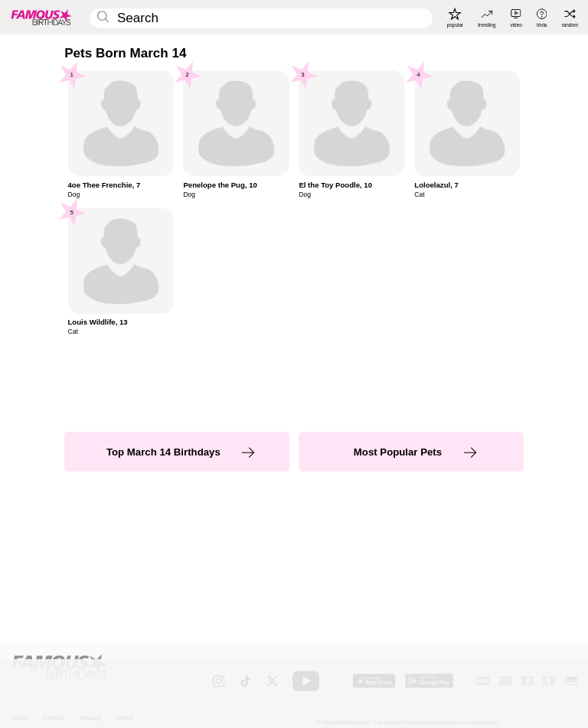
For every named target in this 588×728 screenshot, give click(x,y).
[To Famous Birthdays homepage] (41, 17)
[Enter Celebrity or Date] (261, 19)
